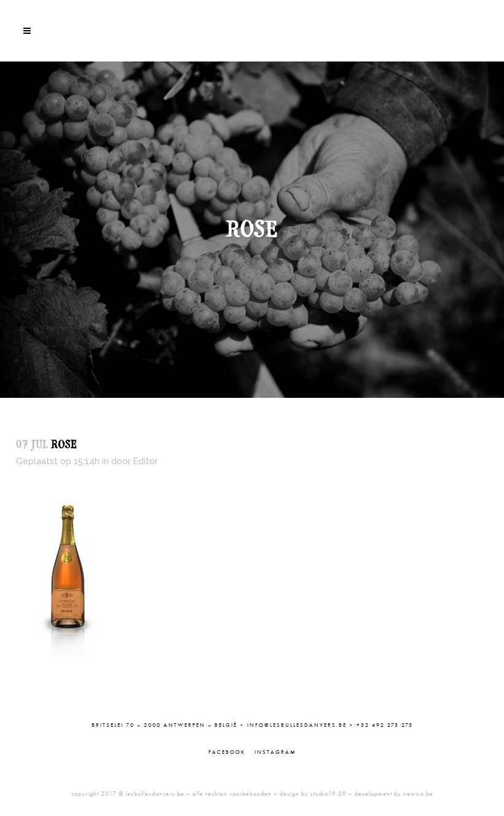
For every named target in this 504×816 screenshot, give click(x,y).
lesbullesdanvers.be (155, 794)
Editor (146, 461)
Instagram (275, 752)
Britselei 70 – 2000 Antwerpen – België (164, 725)
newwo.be (418, 794)
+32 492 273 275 (385, 725)
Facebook (227, 752)
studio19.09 (329, 794)
